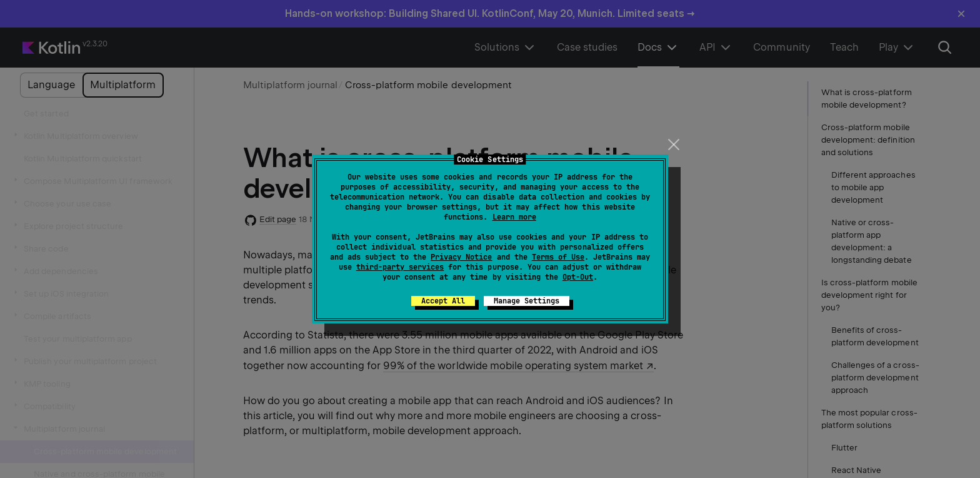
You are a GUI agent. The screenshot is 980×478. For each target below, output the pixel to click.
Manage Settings (527, 301)
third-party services (400, 267)
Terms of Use (558, 257)
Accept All (443, 301)
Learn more (514, 217)
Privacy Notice (461, 257)
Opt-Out (578, 277)
